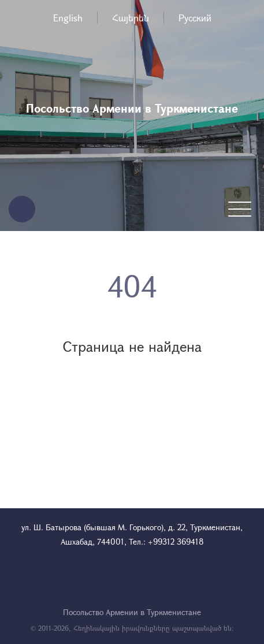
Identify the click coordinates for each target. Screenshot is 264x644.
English (68, 18)
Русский (195, 18)
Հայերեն (131, 18)
